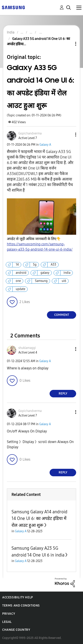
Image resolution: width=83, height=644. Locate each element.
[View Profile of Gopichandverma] (30, 133)
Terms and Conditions (21, 606)
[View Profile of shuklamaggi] (27, 348)
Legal (7, 622)
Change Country (16, 630)
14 (17, 265)
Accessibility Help (18, 597)
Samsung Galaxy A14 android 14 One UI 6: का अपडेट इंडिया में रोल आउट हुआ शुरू (39, 518)
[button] (68, 135)
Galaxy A (45, 145)
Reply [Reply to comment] (63, 394)
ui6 (64, 281)
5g (35, 265)
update (20, 289)
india (67, 273)
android (21, 273)
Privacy (9, 614)
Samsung (41, 281)
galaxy (45, 273)
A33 (53, 265)
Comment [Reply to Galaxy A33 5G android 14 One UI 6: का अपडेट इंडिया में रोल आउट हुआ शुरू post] (62, 315)
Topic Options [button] (68, 44)
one (18, 281)
